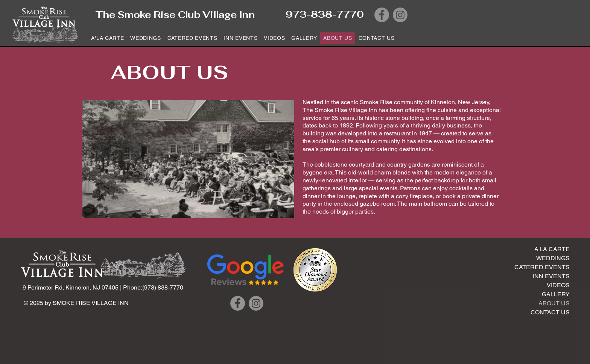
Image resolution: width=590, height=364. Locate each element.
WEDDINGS (553, 258)
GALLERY (556, 294)
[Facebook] (382, 15)
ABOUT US (554, 303)
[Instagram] (400, 15)
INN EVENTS (551, 276)
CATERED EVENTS (542, 267)
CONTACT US (550, 312)
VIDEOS (558, 285)
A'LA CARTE (552, 249)
